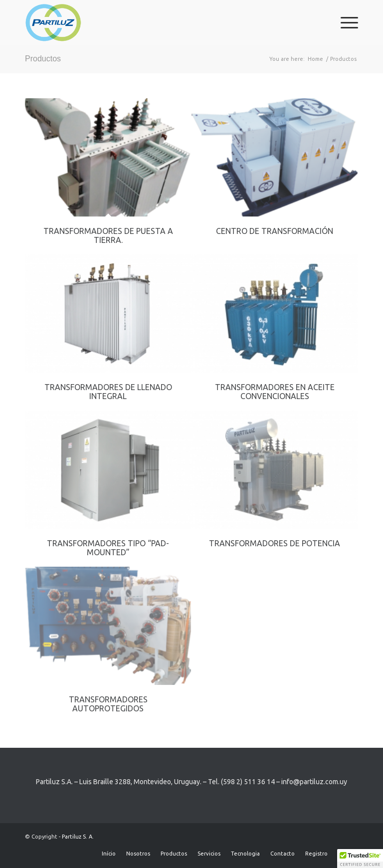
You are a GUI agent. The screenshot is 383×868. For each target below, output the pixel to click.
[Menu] (344, 22)
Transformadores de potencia (275, 543)
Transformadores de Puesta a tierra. (108, 235)
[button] (360, 859)
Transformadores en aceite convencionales (275, 392)
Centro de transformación (275, 231)
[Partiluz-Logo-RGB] (53, 22)
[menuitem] (344, 22)
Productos (43, 59)
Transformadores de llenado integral (108, 392)
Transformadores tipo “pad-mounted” (108, 548)
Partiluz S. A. (78, 837)
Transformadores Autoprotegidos (108, 704)
